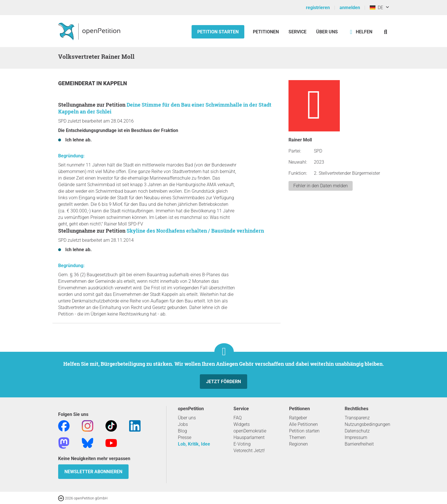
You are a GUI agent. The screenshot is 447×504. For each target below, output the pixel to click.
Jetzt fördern (223, 382)
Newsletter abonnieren (93, 472)
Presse (185, 437)
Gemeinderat (77, 83)
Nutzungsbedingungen (367, 424)
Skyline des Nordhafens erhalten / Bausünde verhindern (195, 231)
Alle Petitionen (303, 424)
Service (297, 32)
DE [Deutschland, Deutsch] (376, 8)
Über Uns (327, 32)
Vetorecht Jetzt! (249, 451)
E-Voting (242, 444)
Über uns (187, 418)
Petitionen (266, 32)
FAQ (238, 418)
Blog (182, 431)
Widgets (242, 424)
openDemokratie (250, 431)
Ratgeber (298, 418)
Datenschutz (357, 431)
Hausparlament (249, 437)
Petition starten (218, 32)
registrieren (318, 8)
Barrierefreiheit (359, 444)
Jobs (183, 424)
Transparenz (357, 418)
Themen (297, 437)
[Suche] (386, 32)
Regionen (298, 444)
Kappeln (115, 83)
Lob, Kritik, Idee (194, 444)
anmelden (350, 8)
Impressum (356, 437)
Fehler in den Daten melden (321, 186)
